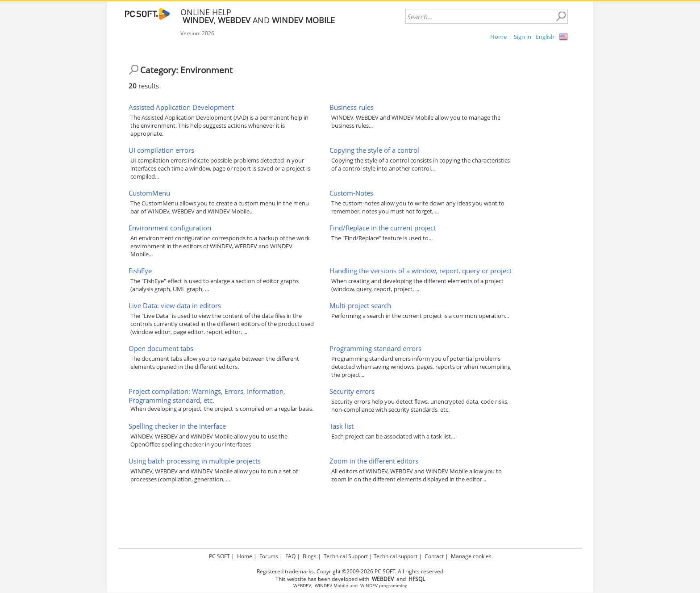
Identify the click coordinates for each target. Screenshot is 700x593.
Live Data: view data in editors (175, 305)
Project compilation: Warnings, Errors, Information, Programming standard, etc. (207, 396)
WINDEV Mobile (331, 586)
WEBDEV (302, 586)
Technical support (396, 556)
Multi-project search (360, 305)
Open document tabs (161, 348)
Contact (434, 556)
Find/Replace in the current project (383, 228)
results (144, 86)
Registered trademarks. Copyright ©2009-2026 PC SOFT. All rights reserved (350, 571)
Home (498, 37)
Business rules (352, 107)
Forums (269, 556)
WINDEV (369, 586)
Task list (342, 426)
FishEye (140, 271)
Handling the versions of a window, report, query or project (421, 271)
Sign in (523, 37)
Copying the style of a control (374, 150)
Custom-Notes (351, 193)
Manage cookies (471, 556)
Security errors (352, 391)
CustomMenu (149, 193)
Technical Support (346, 556)
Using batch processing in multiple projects (195, 461)
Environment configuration (170, 228)
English (545, 37)
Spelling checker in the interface (177, 426)
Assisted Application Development (181, 107)
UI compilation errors (161, 150)
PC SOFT (219, 556)
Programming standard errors (375, 348)
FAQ (290, 556)
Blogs (310, 556)
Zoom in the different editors (374, 461)
